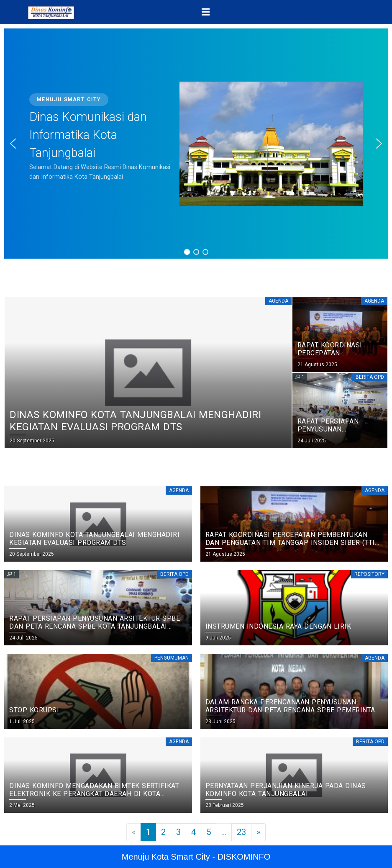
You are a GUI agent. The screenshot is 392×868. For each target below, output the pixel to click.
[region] (196, 144)
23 (241, 832)
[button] (206, 12)
